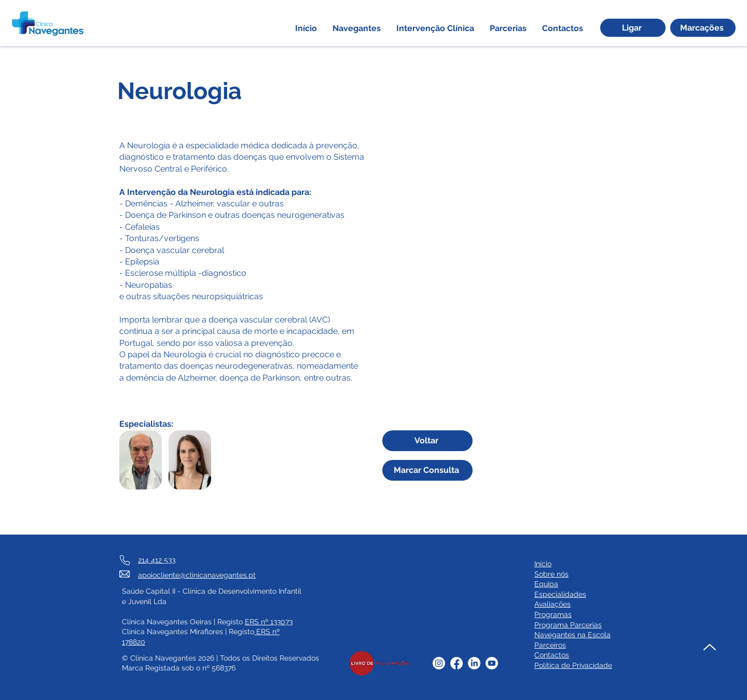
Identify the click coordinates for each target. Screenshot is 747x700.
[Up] (709, 647)
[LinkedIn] (474, 663)
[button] (357, 28)
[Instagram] (439, 663)
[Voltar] (427, 441)
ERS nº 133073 (269, 622)
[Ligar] (633, 28)
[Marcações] (703, 28)
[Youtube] (492, 663)
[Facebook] (457, 663)
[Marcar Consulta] (427, 470)
